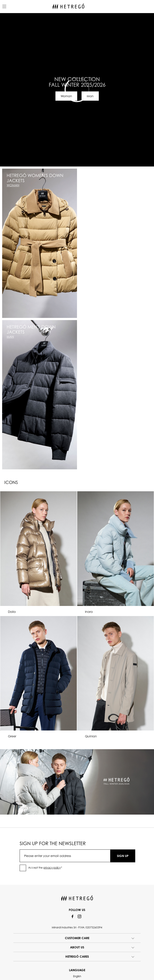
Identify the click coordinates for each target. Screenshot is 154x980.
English (77, 976)
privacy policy (52, 868)
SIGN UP (123, 856)
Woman (66, 96)
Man (90, 96)
